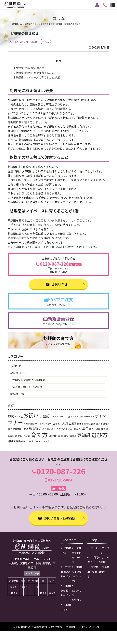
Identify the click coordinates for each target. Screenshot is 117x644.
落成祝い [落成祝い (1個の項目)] (65, 436)
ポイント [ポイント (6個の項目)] (102, 416)
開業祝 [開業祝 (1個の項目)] (32, 441)
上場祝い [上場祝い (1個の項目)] (57, 424)
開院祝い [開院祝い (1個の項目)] (41, 441)
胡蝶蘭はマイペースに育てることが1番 (37, 77)
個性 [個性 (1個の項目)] (88, 424)
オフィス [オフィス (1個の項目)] (54, 416)
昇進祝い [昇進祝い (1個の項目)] (61, 429)
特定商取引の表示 (93, 572)
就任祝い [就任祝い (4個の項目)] (35, 428)
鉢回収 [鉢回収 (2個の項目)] (12, 441)
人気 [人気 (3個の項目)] (65, 423)
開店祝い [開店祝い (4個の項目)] (22, 441)
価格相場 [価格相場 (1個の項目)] (81, 424)
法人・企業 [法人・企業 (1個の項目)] (95, 429)
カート (95, 548)
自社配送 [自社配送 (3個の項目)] (54, 436)
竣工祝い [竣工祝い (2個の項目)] (20, 436)
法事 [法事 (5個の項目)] (85, 428)
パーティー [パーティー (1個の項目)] (89, 416)
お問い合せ (57, 284)
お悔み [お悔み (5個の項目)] (13, 416)
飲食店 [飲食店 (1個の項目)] (49, 441)
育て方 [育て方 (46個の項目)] (39, 435)
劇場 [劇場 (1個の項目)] (10, 429)
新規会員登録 (58, 321)
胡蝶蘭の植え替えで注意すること (34, 73)
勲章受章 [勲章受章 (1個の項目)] (17, 429)
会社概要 (71, 627)
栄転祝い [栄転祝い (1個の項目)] (77, 429)
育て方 (46, 42)
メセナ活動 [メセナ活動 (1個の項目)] (29, 424)
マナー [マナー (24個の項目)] (15, 422)
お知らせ (16, 366)
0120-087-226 (58, 268)
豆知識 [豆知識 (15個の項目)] (84, 435)
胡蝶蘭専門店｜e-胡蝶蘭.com (31, 627)
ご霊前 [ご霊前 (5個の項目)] (44, 416)
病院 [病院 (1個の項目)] (103, 429)
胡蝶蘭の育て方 (58, 340)
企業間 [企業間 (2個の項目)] (73, 423)
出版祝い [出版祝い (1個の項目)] (105, 424)
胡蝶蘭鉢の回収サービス (66, 590)
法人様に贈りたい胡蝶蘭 (27, 387)
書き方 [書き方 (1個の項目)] (69, 429)
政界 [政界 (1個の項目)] (54, 429)
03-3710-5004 (59, 480)
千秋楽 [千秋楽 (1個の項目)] (25, 429)
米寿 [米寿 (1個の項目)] (28, 436)
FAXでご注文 (58, 301)
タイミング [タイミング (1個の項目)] (78, 416)
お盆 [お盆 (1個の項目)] (20, 416)
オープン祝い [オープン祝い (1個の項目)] (65, 416)
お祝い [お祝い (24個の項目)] (31, 415)
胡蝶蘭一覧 (17, 394)
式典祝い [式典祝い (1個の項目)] (46, 429)
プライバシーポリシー (91, 627)
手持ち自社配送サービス (66, 572)
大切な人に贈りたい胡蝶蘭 (23, 42)
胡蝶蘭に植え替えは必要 (29, 68)
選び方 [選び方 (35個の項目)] (99, 435)
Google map (32, 573)
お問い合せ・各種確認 (57, 518)
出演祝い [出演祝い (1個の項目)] (96, 424)
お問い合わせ (55, 627)
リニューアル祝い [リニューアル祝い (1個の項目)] (44, 424)
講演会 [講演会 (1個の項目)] (73, 436)
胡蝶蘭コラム (19, 373)
